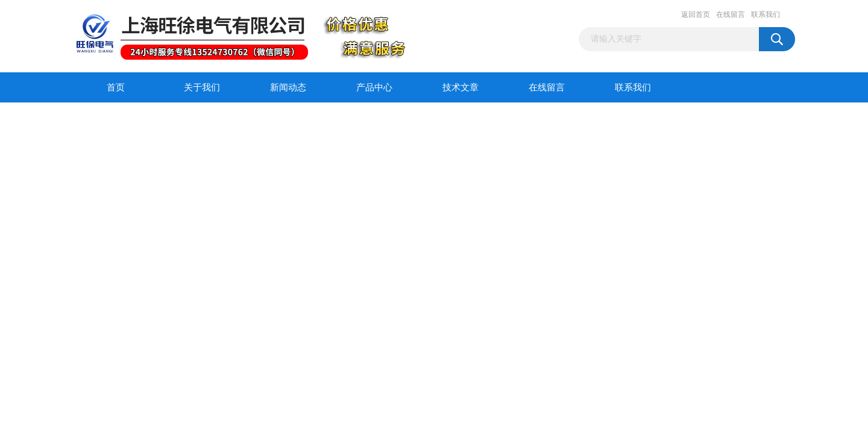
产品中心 (374, 87)
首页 (116, 87)
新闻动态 (288, 87)
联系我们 (766, 14)
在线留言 (731, 14)
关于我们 (202, 87)
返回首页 (696, 14)
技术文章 (461, 87)
